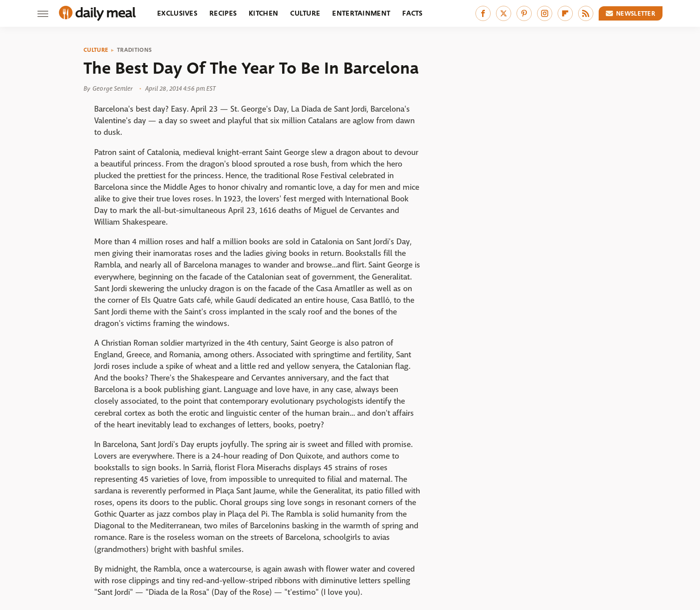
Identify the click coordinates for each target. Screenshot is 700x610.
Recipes (223, 13)
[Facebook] (483, 13)
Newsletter (631, 13)
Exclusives (177, 13)
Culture (305, 13)
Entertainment (361, 13)
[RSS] (586, 13)
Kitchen (263, 13)
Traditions (134, 50)
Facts (412, 13)
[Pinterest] (524, 13)
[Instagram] (545, 13)
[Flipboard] (565, 13)
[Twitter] (504, 13)
